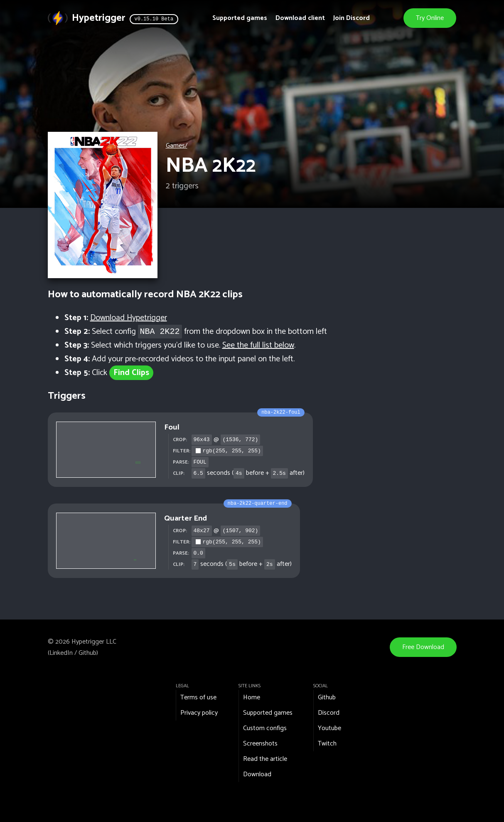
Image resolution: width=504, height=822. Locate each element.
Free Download (423, 647)
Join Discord (352, 18)
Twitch (327, 744)
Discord (329, 713)
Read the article (265, 759)
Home (252, 697)
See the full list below (258, 345)
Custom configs (265, 728)
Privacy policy (199, 713)
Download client (300, 18)
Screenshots (260, 744)
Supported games (240, 18)
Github (87, 653)
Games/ (177, 146)
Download (257, 774)
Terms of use (198, 697)
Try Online (430, 18)
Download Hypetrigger (129, 318)
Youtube (329, 728)
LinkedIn (61, 653)
